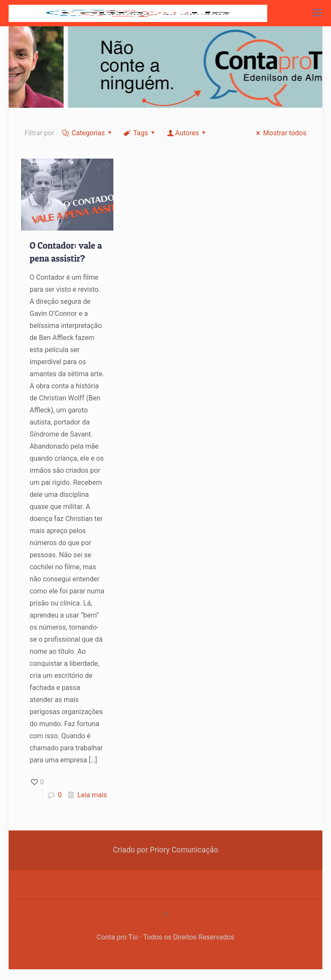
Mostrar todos (280, 133)
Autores (187, 133)
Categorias (88, 133)
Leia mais (92, 795)
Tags (140, 133)
